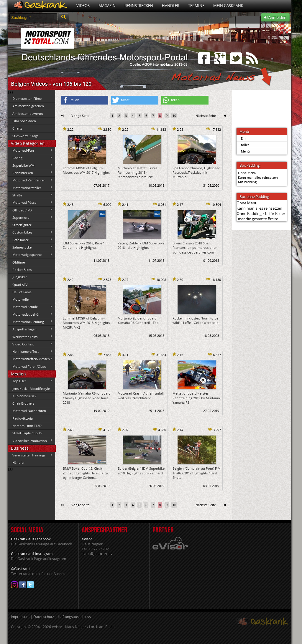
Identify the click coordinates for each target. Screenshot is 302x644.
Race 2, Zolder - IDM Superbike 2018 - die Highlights (141, 245)
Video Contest (30, 344)
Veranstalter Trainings (30, 455)
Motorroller (21, 299)
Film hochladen (24, 121)
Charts (17, 128)
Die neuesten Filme (27, 98)
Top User (30, 381)
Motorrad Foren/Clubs (29, 366)
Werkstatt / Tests (30, 337)
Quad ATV (20, 285)
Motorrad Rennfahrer (30, 180)
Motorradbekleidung (30, 322)
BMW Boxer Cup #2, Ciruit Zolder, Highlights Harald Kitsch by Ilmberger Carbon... (87, 473)
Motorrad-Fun (30, 150)
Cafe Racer (30, 240)
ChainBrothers (23, 403)
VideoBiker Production (30, 441)
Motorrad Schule (30, 307)
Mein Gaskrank (228, 6)
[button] (85, 100)
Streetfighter (22, 225)
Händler (171, 6)
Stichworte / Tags (25, 136)
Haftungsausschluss (74, 617)
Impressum (20, 617)
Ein (243, 138)
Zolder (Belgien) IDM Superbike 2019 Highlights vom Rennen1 (141, 471)
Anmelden (275, 17)
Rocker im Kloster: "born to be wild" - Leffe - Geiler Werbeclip (196, 320)
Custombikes (30, 232)
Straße (30, 195)
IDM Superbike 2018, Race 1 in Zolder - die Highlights (86, 245)
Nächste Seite (206, 116)
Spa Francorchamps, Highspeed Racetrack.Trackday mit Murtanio (196, 173)
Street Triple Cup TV (27, 433)
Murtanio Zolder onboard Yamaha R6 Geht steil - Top (138, 320)
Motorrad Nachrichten (29, 411)
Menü (245, 151)
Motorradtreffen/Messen (30, 359)
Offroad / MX (30, 210)
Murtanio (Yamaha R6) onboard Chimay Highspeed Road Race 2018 (87, 398)
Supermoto (30, 217)
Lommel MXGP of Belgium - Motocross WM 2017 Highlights (86, 170)
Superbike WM (30, 165)
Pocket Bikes (22, 270)
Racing (30, 158)
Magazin (107, 6)
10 (174, 116)
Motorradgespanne (30, 255)
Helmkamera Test (30, 352)
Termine (196, 6)
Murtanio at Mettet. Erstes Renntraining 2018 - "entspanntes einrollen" (137, 173)
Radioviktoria (23, 418)
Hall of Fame (22, 292)
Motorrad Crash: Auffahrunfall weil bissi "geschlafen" (141, 395)
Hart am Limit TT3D (27, 426)
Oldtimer (19, 262)
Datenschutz (44, 617)
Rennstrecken (139, 6)
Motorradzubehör (30, 314)
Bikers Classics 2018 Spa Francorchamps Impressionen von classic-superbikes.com (195, 248)
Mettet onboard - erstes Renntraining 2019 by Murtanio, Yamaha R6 (197, 398)
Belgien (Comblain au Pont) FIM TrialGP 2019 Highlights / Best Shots (197, 473)
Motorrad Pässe (30, 203)
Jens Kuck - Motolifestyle (31, 389)
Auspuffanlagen (30, 329)
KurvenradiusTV (24, 396)
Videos (83, 6)
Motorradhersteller (30, 188)
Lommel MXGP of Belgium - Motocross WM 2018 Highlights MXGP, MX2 (86, 323)
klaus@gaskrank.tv (97, 554)
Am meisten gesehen (28, 106)
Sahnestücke (30, 247)
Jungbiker (20, 277)
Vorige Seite (80, 116)
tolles (245, 145)
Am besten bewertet (28, 114)
